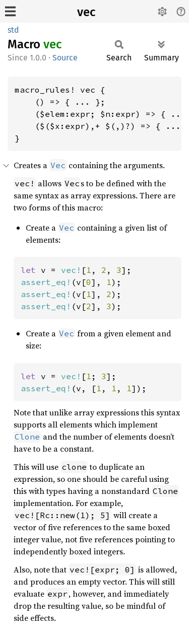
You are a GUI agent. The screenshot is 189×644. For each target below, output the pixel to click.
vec (86, 12)
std (13, 30)
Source (65, 58)
